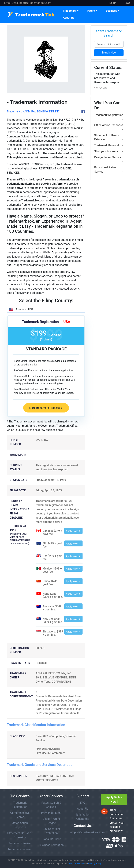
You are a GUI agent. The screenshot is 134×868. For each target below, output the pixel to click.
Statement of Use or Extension (109, 138)
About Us (69, 18)
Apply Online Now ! (114, 800)
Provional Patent (51, 813)
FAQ (83, 803)
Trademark (70, 11)
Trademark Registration (109, 117)
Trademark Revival (20, 843)
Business (111, 11)
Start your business (109, 151)
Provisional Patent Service (109, 170)
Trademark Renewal (109, 145)
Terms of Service (76, 864)
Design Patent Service (109, 160)
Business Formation (51, 845)
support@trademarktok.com (34, 3)
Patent (91, 11)
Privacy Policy (95, 864)
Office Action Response (109, 127)
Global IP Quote (51, 839)
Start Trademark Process (46, 408)
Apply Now (73, 531)
